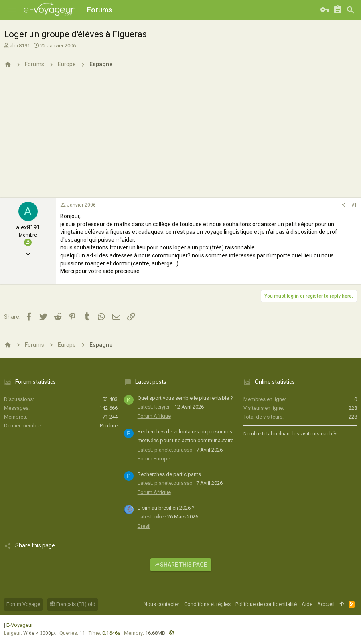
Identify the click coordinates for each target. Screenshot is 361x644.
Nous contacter (161, 604)
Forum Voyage (23, 604)
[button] (12, 10)
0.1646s (111, 633)
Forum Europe (154, 459)
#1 (354, 205)
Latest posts (151, 382)
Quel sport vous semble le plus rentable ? (185, 398)
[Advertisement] (180, 138)
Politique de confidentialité (266, 604)
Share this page (181, 565)
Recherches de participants (169, 474)
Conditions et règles (207, 604)
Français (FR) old (73, 604)
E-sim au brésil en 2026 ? (166, 508)
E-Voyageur (20, 625)
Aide (307, 604)
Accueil (326, 604)
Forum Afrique (154, 416)
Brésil (144, 526)
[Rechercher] (351, 10)
